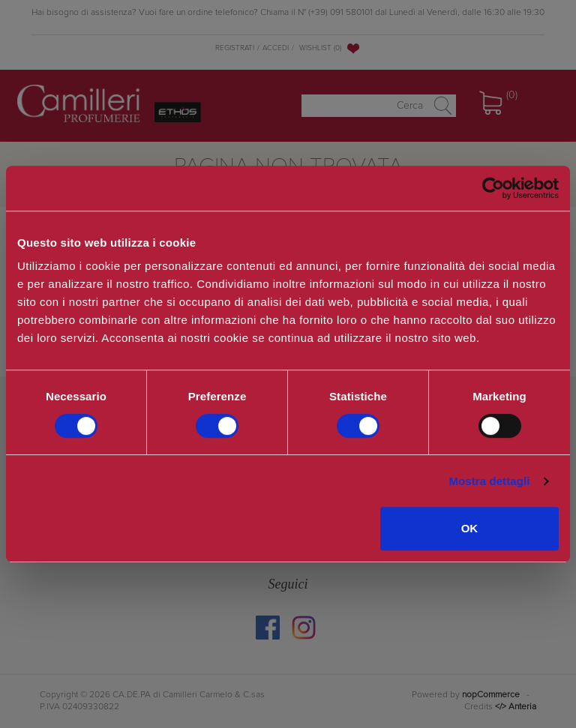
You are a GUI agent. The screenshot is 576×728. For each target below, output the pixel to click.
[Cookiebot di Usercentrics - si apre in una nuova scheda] (493, 188)
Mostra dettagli (489, 481)
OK (470, 528)
